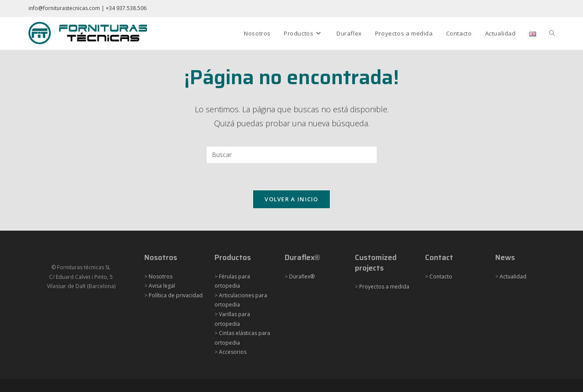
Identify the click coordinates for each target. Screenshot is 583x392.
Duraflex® (302, 276)
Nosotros (161, 276)
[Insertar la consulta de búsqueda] (292, 155)
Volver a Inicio (291, 199)
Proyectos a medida (384, 287)
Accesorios (233, 352)
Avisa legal (162, 286)
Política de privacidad (176, 295)
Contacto (441, 276)
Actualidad (513, 276)
